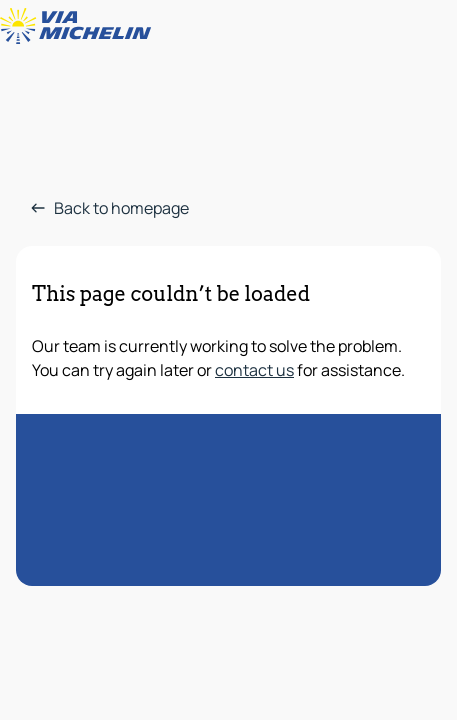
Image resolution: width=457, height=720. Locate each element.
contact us (254, 370)
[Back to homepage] (80, 26)
